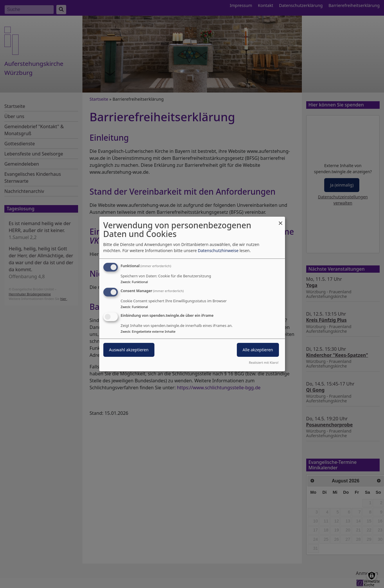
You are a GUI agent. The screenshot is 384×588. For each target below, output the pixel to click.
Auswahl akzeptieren (129, 350)
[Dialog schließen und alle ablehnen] (281, 220)
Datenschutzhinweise (218, 250)
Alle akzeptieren (258, 350)
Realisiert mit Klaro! (264, 362)
